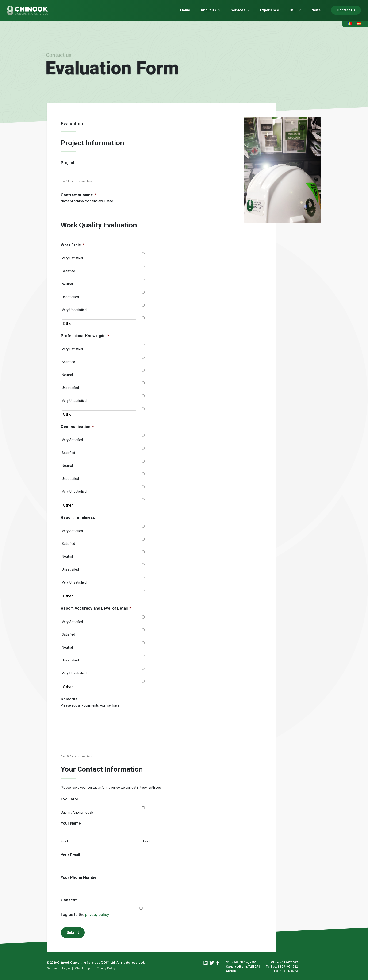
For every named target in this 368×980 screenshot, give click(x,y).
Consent (69, 900)
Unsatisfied (70, 297)
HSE (293, 10)
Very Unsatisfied (74, 310)
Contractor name (79, 195)
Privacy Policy (106, 968)
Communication (77, 427)
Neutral (67, 284)
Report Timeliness (78, 517)
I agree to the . (85, 915)
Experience (270, 10)
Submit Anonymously (77, 812)
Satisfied (68, 271)
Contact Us (346, 10)
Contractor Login (58, 968)
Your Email (70, 855)
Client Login (83, 968)
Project (68, 163)
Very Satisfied (72, 258)
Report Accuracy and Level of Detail (96, 608)
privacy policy (97, 915)
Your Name (71, 823)
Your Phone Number (79, 877)
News (316, 10)
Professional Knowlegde (85, 336)
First (65, 841)
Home (185, 10)
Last (147, 841)
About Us (208, 10)
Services (238, 10)
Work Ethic (73, 245)
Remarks (69, 699)
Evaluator (70, 799)
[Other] (99, 323)
